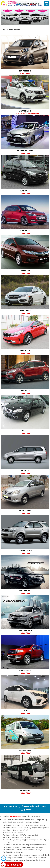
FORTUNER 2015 (25, 592)
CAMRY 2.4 (25, 432)
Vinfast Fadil (25, 112)
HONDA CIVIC (25, 312)
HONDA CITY (25, 272)
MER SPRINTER (25, 752)
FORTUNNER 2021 (25, 552)
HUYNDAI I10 (25, 192)
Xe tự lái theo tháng (10, 29)
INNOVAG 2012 (25, 512)
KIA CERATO (25, 352)
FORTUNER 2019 (25, 632)
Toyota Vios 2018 (25, 152)
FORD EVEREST (25, 672)
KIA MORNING (25, 72)
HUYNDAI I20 (25, 232)
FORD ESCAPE (25, 392)
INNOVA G (25, 472)
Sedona (25, 712)
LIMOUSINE (25, 792)
